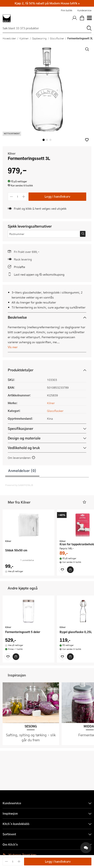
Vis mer (13, 347)
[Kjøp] (70, 570)
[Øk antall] (24, 197)
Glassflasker (57, 38)
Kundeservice (84, 10)
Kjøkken (24, 38)
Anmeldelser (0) (22, 470)
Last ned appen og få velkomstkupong (39, 274)
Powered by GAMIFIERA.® (19, 485)
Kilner (12, 153)
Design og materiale (24, 438)
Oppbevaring (39, 38)
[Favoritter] (62, 570)
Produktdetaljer (21, 370)
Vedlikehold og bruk (24, 448)
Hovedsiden (9, 38)
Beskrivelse (17, 317)
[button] (87, 140)
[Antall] (18, 197)
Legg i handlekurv (57, 196)
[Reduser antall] (11, 197)
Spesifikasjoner (20, 428)
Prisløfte (20, 267)
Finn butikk (67, 10)
